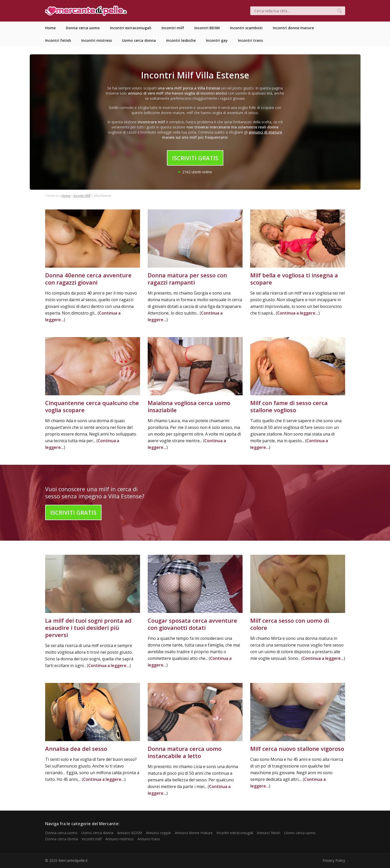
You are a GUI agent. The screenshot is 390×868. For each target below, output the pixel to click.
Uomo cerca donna (97, 833)
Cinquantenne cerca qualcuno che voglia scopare (92, 406)
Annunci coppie (158, 833)
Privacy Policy (334, 860)
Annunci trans (149, 839)
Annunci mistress (119, 839)
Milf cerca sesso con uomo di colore (290, 624)
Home (66, 196)
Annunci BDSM (130, 833)
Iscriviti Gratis (195, 158)
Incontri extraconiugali (235, 833)
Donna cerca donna (62, 839)
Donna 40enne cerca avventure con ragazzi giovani (88, 279)
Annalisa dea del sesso (76, 749)
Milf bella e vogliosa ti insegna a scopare (294, 279)
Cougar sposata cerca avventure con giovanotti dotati (192, 624)
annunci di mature (265, 132)
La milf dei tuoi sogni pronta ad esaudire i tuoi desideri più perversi (88, 628)
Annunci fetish (269, 833)
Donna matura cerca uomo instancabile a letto (185, 752)
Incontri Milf (82, 196)
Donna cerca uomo (61, 833)
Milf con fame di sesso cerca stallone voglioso (289, 406)
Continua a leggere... (298, 313)
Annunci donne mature (194, 833)
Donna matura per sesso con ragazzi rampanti (187, 279)
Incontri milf (92, 839)
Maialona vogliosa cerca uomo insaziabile (189, 406)
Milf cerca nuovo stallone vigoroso (297, 749)
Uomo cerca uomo (300, 833)
